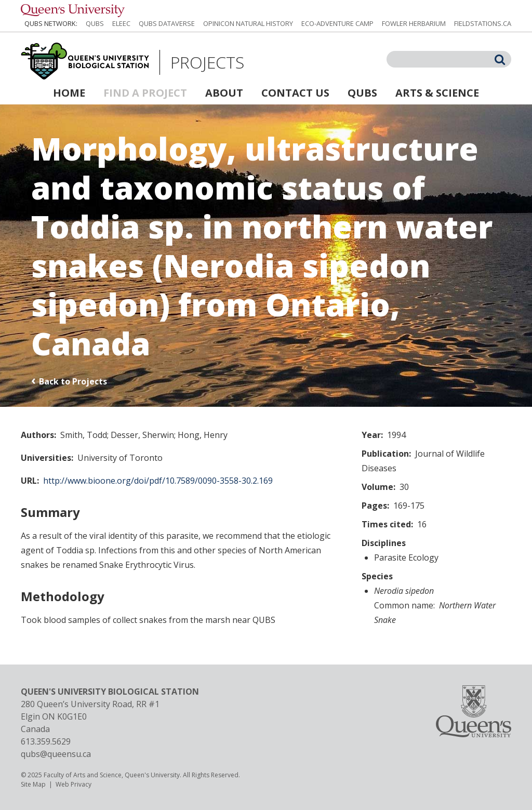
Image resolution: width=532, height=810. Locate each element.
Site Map (33, 784)
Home (69, 93)
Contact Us (295, 93)
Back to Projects (73, 381)
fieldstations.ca (483, 23)
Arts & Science (437, 93)
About (224, 93)
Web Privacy (74, 784)
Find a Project (145, 93)
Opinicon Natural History (248, 23)
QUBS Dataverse (167, 23)
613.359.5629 (46, 741)
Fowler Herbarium (414, 23)
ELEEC (121, 23)
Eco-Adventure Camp (337, 23)
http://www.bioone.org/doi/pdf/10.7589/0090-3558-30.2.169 (158, 481)
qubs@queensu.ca (56, 754)
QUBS (95, 23)
